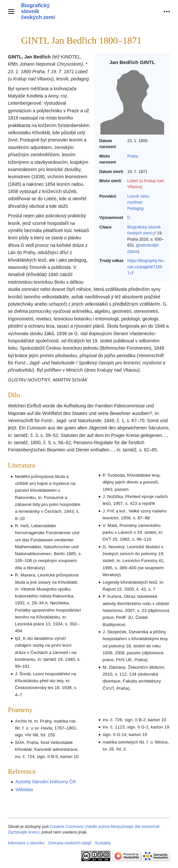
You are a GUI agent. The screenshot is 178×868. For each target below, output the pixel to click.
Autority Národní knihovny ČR (45, 782)
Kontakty (103, 843)
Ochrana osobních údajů (70, 843)
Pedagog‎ (135, 208)
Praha (133, 156)
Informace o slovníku (26, 843)
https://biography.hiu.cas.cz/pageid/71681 (146, 267)
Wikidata (24, 790)
